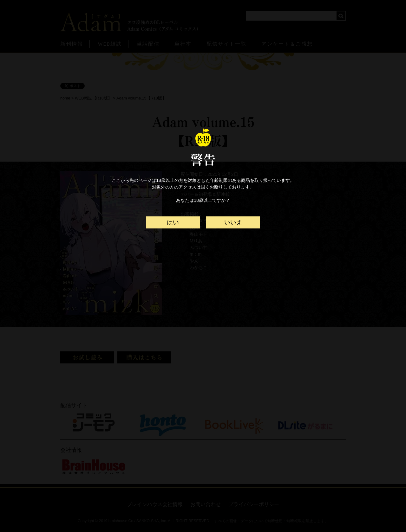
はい (173, 222)
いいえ (233, 222)
